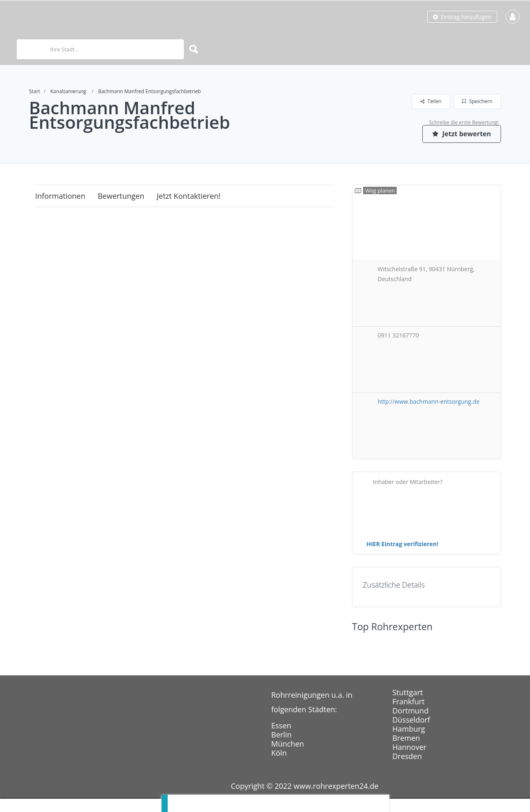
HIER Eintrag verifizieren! (402, 544)
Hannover (410, 747)
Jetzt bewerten (462, 134)
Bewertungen (121, 196)
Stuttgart (408, 692)
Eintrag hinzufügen (462, 17)
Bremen (406, 738)
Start (35, 91)
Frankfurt (409, 701)
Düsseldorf (411, 720)
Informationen (60, 196)
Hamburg (409, 729)
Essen (281, 725)
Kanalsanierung (68, 91)
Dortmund (411, 711)
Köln (279, 753)
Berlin (281, 735)
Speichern (477, 101)
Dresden (407, 756)
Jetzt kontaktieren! (189, 196)
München (288, 744)
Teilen (431, 101)
